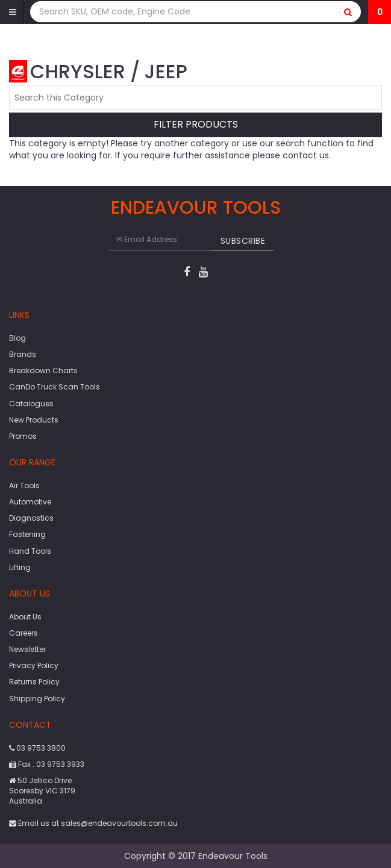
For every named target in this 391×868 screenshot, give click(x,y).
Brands (23, 354)
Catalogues (31, 404)
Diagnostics (31, 518)
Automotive (30, 502)
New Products (34, 420)
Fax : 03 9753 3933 (47, 764)
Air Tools (24, 485)
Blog (17, 338)
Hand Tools (30, 551)
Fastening (27, 534)
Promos (23, 436)
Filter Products (196, 125)
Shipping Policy (37, 699)
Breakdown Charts (43, 370)
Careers (23, 633)
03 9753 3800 (37, 748)
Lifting (20, 567)
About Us (25, 617)
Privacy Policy (34, 665)
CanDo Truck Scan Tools (55, 387)
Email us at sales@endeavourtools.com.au (93, 823)
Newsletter (27, 649)
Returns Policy (34, 682)
